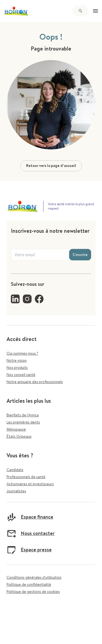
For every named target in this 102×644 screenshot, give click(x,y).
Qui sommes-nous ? (22, 353)
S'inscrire (80, 255)
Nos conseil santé (21, 375)
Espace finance (30, 517)
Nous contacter (31, 533)
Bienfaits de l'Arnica (23, 415)
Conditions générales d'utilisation (34, 577)
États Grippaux (19, 436)
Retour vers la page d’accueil (51, 166)
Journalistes (16, 491)
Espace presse (29, 550)
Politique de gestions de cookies (33, 592)
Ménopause (16, 429)
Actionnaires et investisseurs (30, 484)
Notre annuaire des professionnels (35, 382)
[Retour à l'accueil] (16, 11)
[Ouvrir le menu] (95, 11)
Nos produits (17, 367)
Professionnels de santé (26, 477)
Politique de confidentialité (29, 584)
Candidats (15, 470)
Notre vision (17, 360)
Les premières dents (23, 422)
